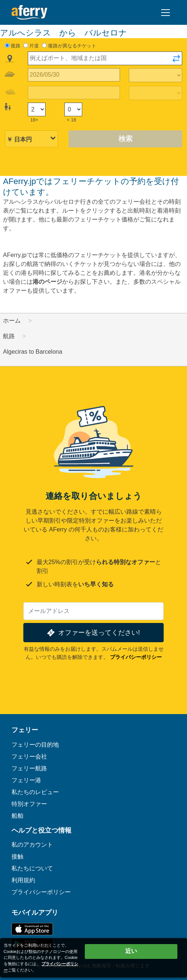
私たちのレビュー (35, 792)
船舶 (17, 816)
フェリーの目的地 (35, 745)
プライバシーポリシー (136, 657)
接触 (17, 856)
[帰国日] (74, 93)
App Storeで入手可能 (32, 929)
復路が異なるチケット (72, 46)
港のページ (47, 282)
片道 (34, 46)
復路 (16, 46)
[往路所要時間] (156, 75)
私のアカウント (32, 845)
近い (131, 951)
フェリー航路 (29, 768)
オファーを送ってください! (93, 633)
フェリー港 (26, 780)
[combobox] (105, 58)
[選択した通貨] (31, 139)
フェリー (25, 730)
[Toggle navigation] (166, 13)
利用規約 (23, 880)
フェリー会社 (29, 756)
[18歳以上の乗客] (37, 109)
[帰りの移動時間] (156, 93)
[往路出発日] (74, 75)
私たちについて (32, 868)
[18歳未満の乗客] (73, 109)
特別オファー (29, 804)
